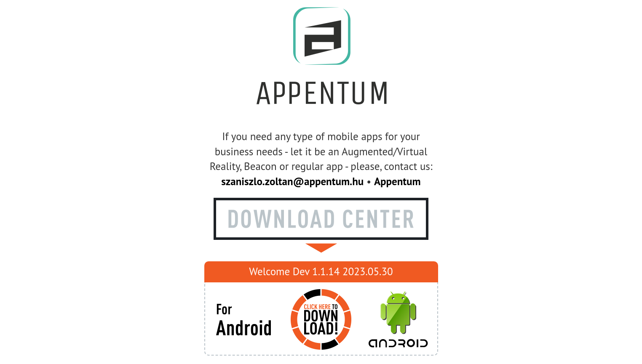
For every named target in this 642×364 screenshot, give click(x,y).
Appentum (397, 181)
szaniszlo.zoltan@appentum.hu (292, 181)
